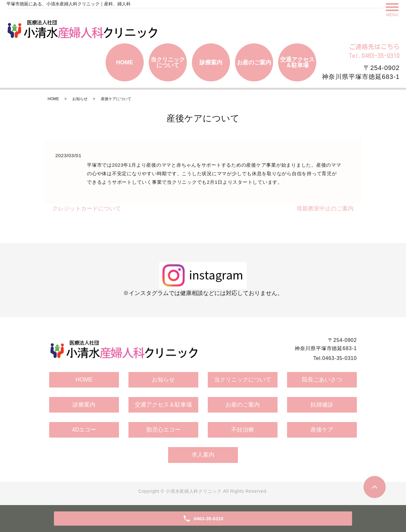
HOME (125, 62)
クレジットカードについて (87, 208)
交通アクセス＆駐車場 (297, 62)
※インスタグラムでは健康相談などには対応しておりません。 (203, 279)
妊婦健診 (322, 405)
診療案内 (211, 62)
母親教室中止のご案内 (325, 208)
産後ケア (322, 430)
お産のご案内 (254, 62)
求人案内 (203, 455)
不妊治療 (243, 430)
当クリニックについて (168, 62)
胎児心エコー (163, 430)
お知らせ (80, 99)
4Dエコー (84, 430)
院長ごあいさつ (322, 380)
